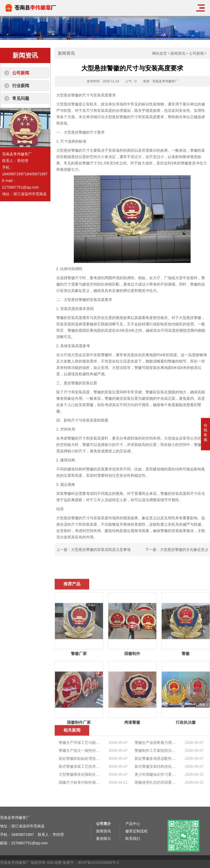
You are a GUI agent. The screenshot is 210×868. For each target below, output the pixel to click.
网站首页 (160, 54)
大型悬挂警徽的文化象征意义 (184, 550)
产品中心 (133, 853)
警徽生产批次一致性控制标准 (79, 784)
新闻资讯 (178, 54)
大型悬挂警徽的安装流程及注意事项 (101, 550)
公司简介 (104, 853)
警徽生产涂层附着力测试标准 (155, 776)
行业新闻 (21, 86)
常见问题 (21, 98)
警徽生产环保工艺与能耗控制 (79, 776)
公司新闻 (21, 73)
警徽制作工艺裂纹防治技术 (155, 784)
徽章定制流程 (136, 860)
